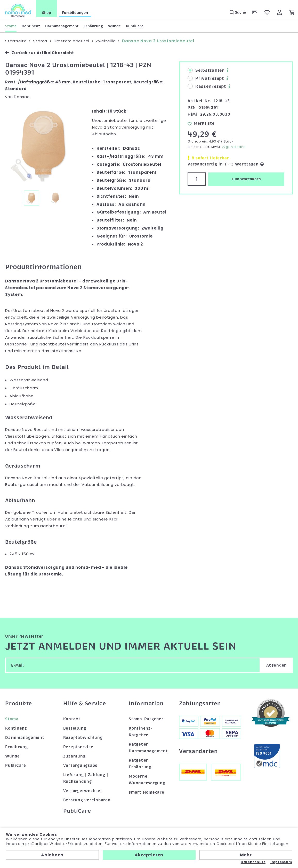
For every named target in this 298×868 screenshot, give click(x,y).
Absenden (277, 665)
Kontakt (72, 719)
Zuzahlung (74, 756)
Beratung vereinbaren (87, 800)
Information (146, 704)
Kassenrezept (207, 86)
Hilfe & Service (85, 704)
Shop (47, 13)
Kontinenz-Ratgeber (141, 732)
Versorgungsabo (80, 766)
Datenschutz (253, 862)
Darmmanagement (62, 26)
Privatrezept (206, 78)
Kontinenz (31, 26)
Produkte (19, 704)
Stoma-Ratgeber (146, 719)
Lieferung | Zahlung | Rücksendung (86, 778)
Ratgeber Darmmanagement (148, 748)
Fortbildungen (75, 13)
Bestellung (75, 728)
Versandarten (198, 751)
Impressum (281, 862)
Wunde (114, 26)
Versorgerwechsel (83, 791)
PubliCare (135, 26)
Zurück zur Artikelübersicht (39, 53)
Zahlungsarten (200, 704)
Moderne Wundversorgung (147, 780)
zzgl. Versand (234, 147)
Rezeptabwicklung (83, 738)
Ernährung (93, 26)
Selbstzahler (206, 70)
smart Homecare (147, 792)
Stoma (11, 26)
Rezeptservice (78, 747)
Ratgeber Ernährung (140, 764)
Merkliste (201, 123)
